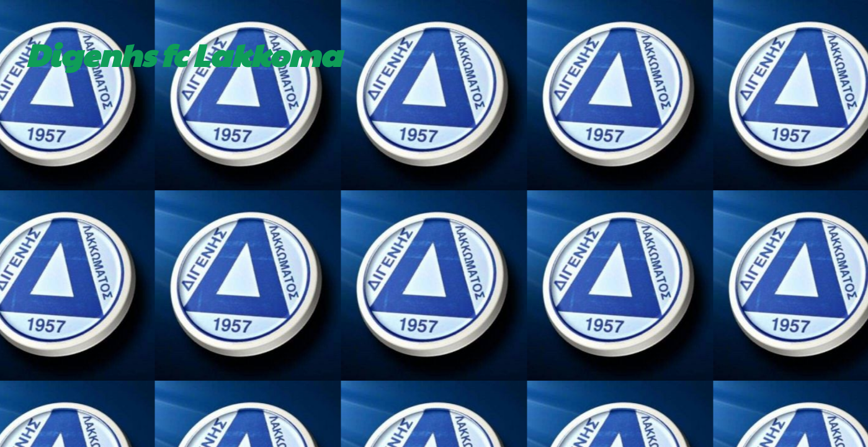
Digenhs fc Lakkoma (183, 54)
